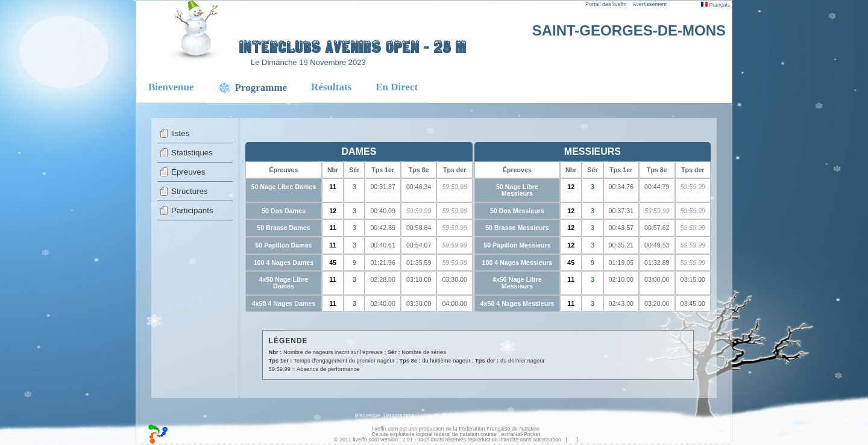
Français (715, 5)
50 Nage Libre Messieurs (517, 190)
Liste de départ (439, 415)
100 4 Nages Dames (284, 263)
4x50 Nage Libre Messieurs (517, 283)
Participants (192, 210)
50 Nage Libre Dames (284, 187)
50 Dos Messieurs (517, 211)
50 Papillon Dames (283, 245)
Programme (401, 415)
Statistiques (192, 153)
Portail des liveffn (606, 4)
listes (180, 133)
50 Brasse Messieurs (517, 228)
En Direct (397, 87)
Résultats (331, 87)
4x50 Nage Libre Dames (284, 283)
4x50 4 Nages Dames (284, 303)
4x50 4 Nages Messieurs (517, 303)
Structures (190, 191)
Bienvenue (171, 87)
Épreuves (188, 172)
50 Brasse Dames (283, 228)
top (571, 440)
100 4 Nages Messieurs (517, 263)
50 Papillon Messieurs (517, 245)
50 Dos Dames (284, 211)
